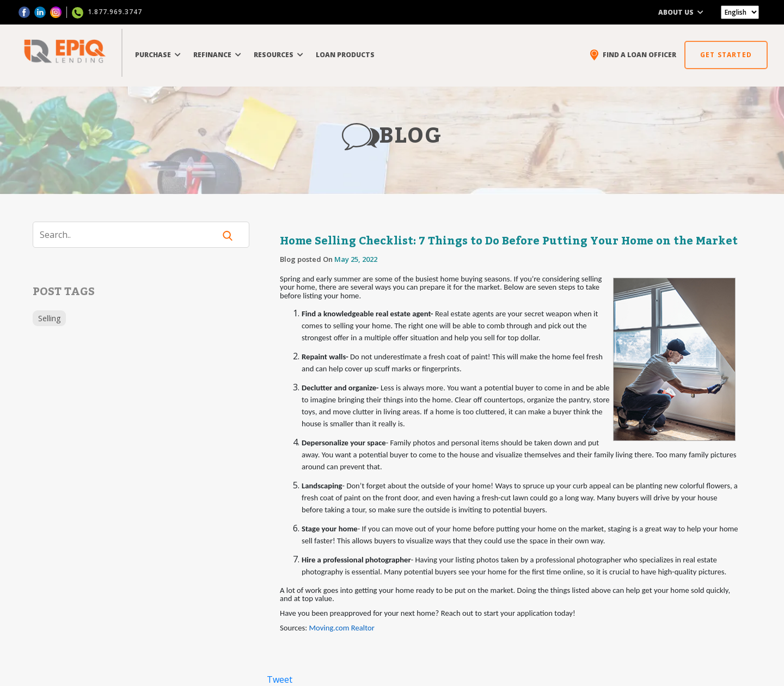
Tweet (280, 679)
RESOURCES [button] (278, 55)
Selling (49, 318)
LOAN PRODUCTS (345, 55)
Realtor (363, 628)
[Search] (131, 235)
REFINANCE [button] (217, 55)
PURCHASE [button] (158, 55)
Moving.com (329, 628)
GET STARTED (726, 55)
